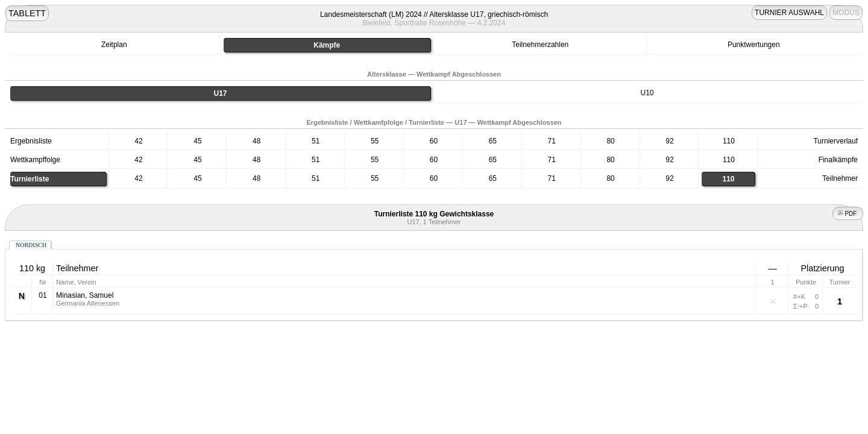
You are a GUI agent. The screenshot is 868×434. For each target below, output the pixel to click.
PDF (848, 214)
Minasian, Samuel (85, 295)
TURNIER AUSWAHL (789, 13)
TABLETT (27, 13)
